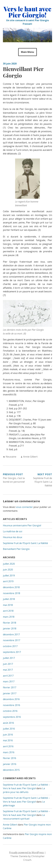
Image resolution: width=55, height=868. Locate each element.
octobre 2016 (10, 711)
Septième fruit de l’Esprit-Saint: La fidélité (25, 543)
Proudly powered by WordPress (26, 852)
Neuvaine (11, 457)
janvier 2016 (10, 764)
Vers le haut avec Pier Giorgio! (27, 12)
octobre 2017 (10, 646)
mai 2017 (8, 670)
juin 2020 (8, 570)
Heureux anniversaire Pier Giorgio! (22, 525)
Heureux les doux (13, 537)
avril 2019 (8, 581)
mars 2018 (9, 617)
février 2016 (10, 758)
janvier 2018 (10, 629)
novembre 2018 (12, 593)
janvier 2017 (10, 693)
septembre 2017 (12, 652)
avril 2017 (8, 676)
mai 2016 (8, 740)
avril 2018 (8, 611)
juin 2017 (8, 664)
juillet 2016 (9, 729)
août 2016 (8, 723)
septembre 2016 (12, 717)
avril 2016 (8, 746)
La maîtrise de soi (13, 531)
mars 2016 (9, 752)
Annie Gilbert (30, 457)
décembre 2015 (11, 770)
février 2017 (10, 687)
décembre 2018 (11, 587)
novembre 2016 (12, 705)
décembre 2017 (11, 634)
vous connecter (24, 507)
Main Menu (27, 52)
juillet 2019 (9, 576)
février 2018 (10, 623)
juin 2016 (8, 735)
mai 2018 (8, 605)
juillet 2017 (9, 658)
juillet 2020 (9, 564)
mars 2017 (9, 681)
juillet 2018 (9, 599)
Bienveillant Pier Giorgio (16, 549)
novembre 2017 (12, 640)
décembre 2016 (11, 699)
